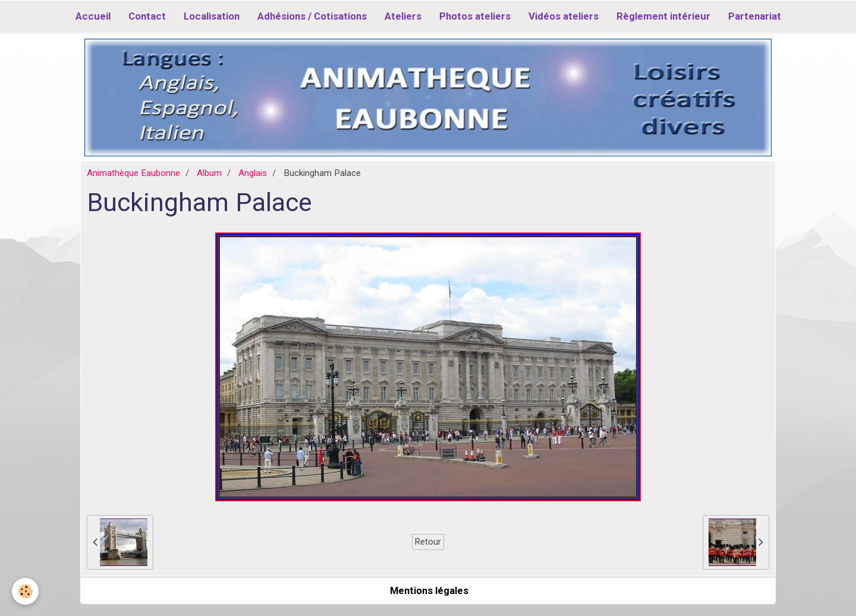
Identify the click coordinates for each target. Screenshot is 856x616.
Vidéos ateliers (564, 16)
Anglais (253, 173)
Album (209, 173)
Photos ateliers (475, 16)
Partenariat (755, 16)
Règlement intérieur (663, 16)
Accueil (93, 16)
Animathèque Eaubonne (133, 173)
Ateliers (403, 16)
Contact (147, 16)
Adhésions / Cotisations (312, 16)
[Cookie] (25, 591)
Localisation (212, 16)
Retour (428, 542)
